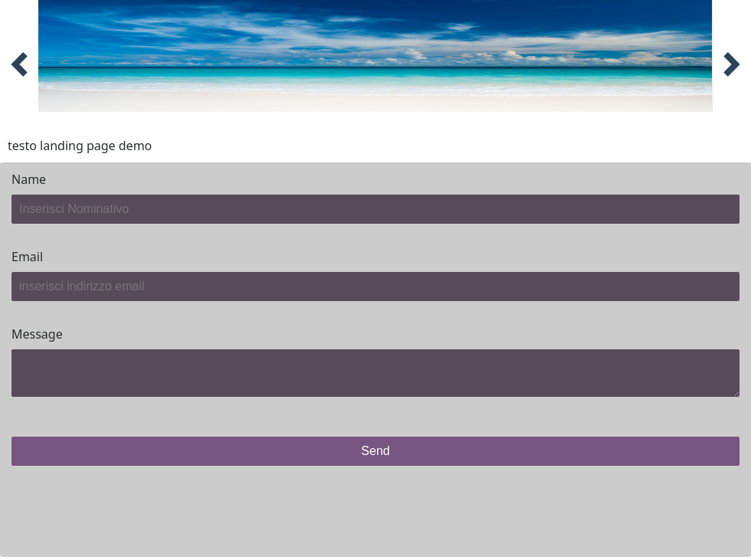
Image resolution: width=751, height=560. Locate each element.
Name (29, 179)
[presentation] (128, 507)
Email (27, 257)
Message (37, 334)
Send (375, 451)
